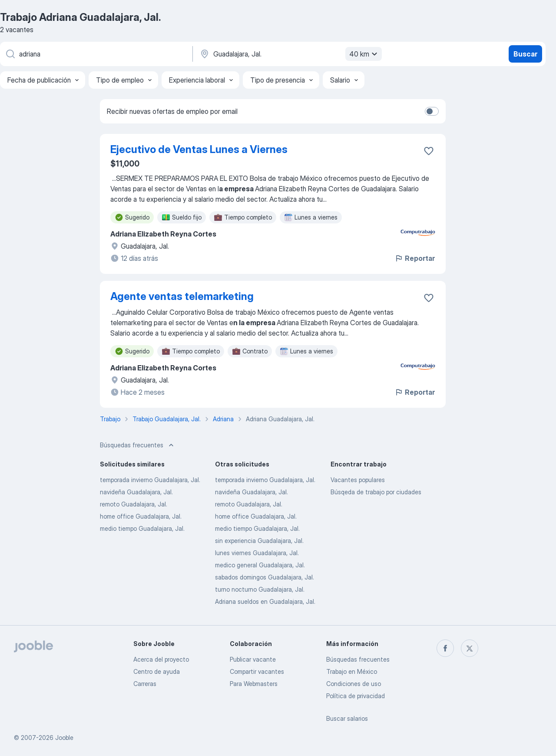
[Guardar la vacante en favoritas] (429, 151)
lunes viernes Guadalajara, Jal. (257, 553)
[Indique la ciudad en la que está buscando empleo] (290, 54)
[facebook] (445, 648)
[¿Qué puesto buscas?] (96, 54)
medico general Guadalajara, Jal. (260, 565)
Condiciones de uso (354, 684)
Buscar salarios (347, 718)
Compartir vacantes (257, 671)
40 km (364, 54)
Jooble (64, 738)
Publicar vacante (253, 659)
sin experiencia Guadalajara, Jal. (259, 541)
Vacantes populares (358, 480)
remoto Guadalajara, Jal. (134, 504)
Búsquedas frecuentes (358, 659)
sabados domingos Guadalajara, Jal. (265, 577)
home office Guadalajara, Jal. (141, 516)
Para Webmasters (254, 684)
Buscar (525, 54)
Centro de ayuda (157, 671)
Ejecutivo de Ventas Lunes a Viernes (199, 149)
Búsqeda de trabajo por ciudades (376, 492)
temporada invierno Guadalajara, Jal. (150, 480)
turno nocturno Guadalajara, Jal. (260, 589)
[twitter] (470, 648)
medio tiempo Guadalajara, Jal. (142, 528)
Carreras (145, 684)
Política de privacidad (356, 696)
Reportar (415, 258)
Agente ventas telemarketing (182, 296)
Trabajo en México (352, 671)
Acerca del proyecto (161, 659)
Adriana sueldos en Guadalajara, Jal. (265, 601)
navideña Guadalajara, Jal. (136, 492)
